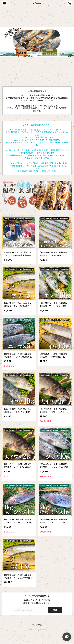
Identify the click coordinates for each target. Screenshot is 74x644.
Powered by (37, 630)
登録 (55, 610)
